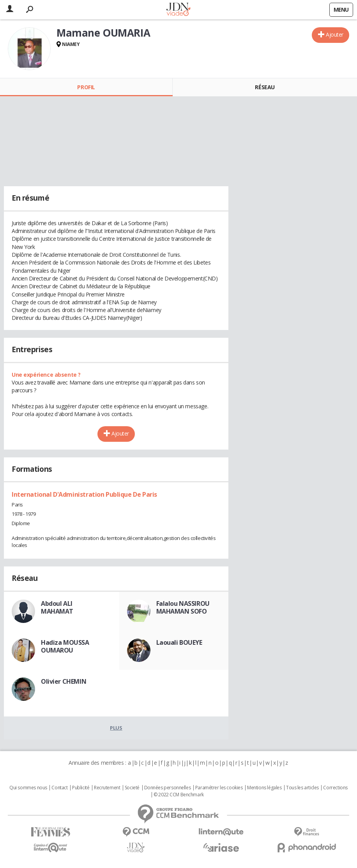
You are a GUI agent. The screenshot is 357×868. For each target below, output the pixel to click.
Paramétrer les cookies (219, 788)
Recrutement (107, 788)
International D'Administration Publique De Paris (84, 494)
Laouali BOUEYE (179, 642)
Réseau (265, 87)
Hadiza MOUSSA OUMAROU (65, 646)
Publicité (81, 788)
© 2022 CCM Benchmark (179, 795)
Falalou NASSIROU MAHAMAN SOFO (183, 607)
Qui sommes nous (28, 788)
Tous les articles (302, 788)
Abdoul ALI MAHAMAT (57, 607)
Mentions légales (264, 788)
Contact (59, 788)
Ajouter (335, 34)
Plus (116, 728)
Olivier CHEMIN (64, 681)
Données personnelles (168, 788)
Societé (132, 788)
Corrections (335, 788)
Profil (86, 87)
